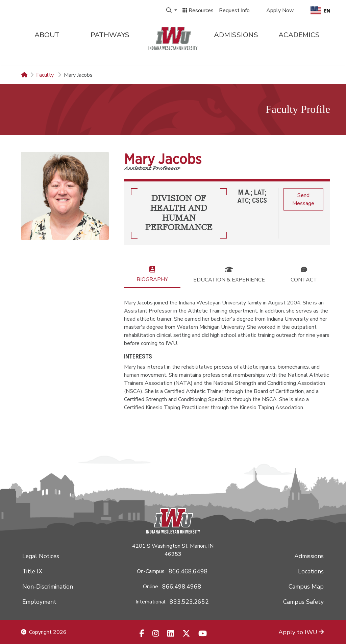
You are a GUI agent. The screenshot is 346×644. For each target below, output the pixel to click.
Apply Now (280, 10)
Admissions (236, 35)
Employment (39, 602)
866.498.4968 (182, 587)
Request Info (234, 10)
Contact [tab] (304, 274)
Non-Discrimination (48, 587)
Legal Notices (41, 556)
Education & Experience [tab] (229, 274)
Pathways (110, 35)
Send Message (303, 199)
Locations (311, 571)
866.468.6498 (188, 571)
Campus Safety (303, 602)
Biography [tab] (152, 274)
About (47, 35)
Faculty (46, 75)
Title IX (32, 571)
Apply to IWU (301, 632)
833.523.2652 (189, 602)
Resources (198, 10)
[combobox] (320, 10)
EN (320, 11)
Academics (299, 35)
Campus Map (306, 587)
